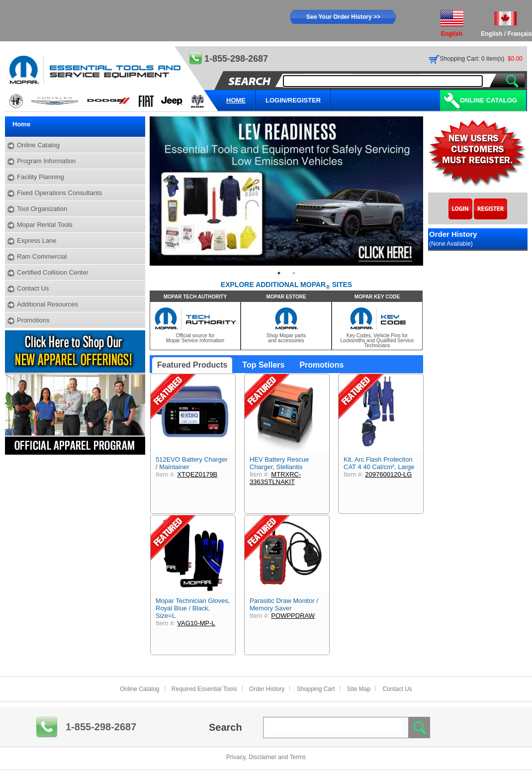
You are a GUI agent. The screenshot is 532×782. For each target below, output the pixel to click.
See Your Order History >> (343, 17)
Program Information (46, 161)
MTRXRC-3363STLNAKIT (275, 478)
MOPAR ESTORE (286, 297)
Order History (267, 689)
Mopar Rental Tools (45, 225)
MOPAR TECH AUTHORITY (195, 297)
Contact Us (33, 288)
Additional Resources (47, 304)
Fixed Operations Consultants (59, 193)
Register (490, 209)
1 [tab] (279, 273)
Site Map (359, 689)
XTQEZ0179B (197, 474)
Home (21, 124)
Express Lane (37, 241)
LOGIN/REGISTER (293, 100)
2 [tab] (294, 273)
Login (460, 209)
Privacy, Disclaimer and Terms (266, 757)
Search (225, 727)
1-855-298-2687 (101, 727)
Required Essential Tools (204, 689)
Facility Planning (41, 177)
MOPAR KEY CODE (377, 297)
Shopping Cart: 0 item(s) (472, 59)
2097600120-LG (388, 474)
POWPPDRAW (293, 616)
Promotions (33, 320)
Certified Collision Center (53, 272)
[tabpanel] (286, 191)
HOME (236, 100)
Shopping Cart (316, 689)
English (491, 34)
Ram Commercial (42, 256)
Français (520, 34)
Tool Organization (42, 209)
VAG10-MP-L (196, 623)
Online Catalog (488, 100)
